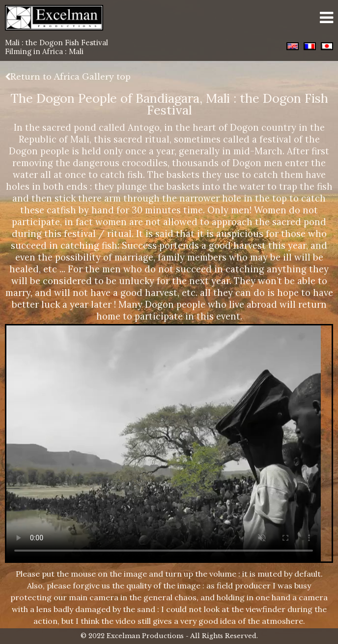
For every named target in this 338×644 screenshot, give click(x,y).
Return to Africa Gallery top (68, 77)
